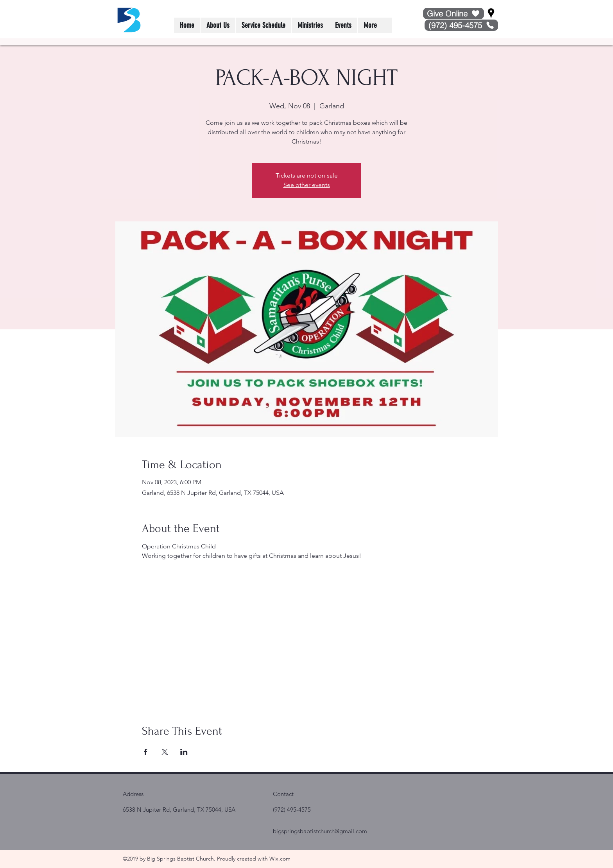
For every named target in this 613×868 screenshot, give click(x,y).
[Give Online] (453, 13)
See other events (307, 185)
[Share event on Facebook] (146, 752)
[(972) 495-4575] (461, 25)
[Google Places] (491, 13)
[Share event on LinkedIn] (184, 752)
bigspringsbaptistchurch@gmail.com (320, 831)
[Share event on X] (165, 752)
